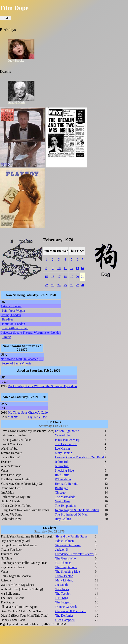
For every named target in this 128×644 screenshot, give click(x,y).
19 (72, 277)
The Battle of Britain (15, 328)
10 (59, 268)
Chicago (60, 492)
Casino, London (11, 315)
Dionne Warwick (66, 607)
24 (59, 285)
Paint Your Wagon (13, 311)
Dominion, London (13, 324)
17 (59, 277)
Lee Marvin (62, 448)
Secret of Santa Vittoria (16, 363)
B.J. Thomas (63, 563)
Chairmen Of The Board (71, 611)
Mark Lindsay (64, 580)
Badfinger (61, 488)
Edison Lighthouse (67, 431)
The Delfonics (64, 616)
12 (72, 268)
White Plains (63, 479)
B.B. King (62, 598)
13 (77, 268)
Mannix (13, 417)
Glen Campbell (65, 620)
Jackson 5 (62, 550)
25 (65, 285)
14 (82, 268)
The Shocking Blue (68, 572)
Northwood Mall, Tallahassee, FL (22, 359)
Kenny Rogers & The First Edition (77, 510)
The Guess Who (66, 558)
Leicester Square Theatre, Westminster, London (31, 333)
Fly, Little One (37, 417)
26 (72, 285)
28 (82, 285)
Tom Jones (62, 589)
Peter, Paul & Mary (67, 440)
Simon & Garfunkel (68, 545)
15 (46, 277)
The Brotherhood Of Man (71, 514)
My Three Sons (18, 413)
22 (46, 285)
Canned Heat (63, 435)
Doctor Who (16, 386)
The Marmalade (65, 497)
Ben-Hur (7, 319)
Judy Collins (63, 519)
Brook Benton (64, 576)
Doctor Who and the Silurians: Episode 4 (50, 386)
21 (82, 277)
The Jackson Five (66, 444)
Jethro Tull (62, 462)
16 (53, 277)
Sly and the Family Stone (71, 536)
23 (53, 285)
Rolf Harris (62, 475)
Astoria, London (11, 306)
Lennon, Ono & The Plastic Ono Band (79, 457)
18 (65, 277)
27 (77, 285)
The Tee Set (63, 594)
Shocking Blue (64, 470)
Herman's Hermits (66, 484)
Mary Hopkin (64, 453)
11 (65, 268)
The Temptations (66, 506)
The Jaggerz (63, 602)
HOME (6, 18)
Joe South (62, 585)
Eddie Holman (65, 541)
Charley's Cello (38, 413)
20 (77, 277)
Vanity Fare (62, 501)
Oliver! (6, 337)
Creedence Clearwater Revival (75, 554)
